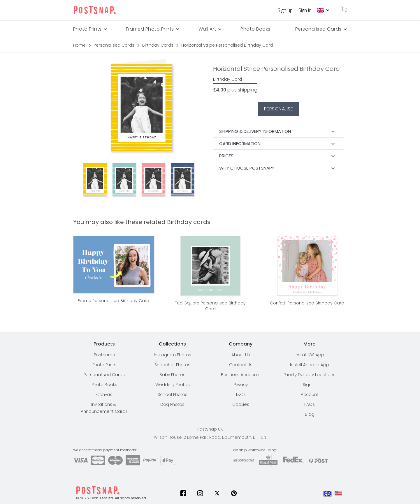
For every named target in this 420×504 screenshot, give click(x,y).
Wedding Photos (173, 385)
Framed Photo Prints (150, 29)
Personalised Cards (318, 29)
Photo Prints (104, 365)
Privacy (241, 385)
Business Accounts (241, 375)
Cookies (241, 404)
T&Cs (241, 394)
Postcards (104, 355)
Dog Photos (172, 404)
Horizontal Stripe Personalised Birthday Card (227, 45)
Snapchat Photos (172, 365)
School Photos (173, 394)
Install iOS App (309, 355)
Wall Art (207, 29)
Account (310, 394)
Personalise (279, 109)
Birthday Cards (158, 45)
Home (79, 45)
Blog (310, 414)
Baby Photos (172, 375)
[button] (324, 10)
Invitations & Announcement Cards (104, 408)
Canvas (104, 394)
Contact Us (241, 365)
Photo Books (255, 29)
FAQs (310, 404)
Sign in (305, 10)
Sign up (285, 10)
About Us (241, 355)
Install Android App (310, 365)
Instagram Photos (173, 355)
